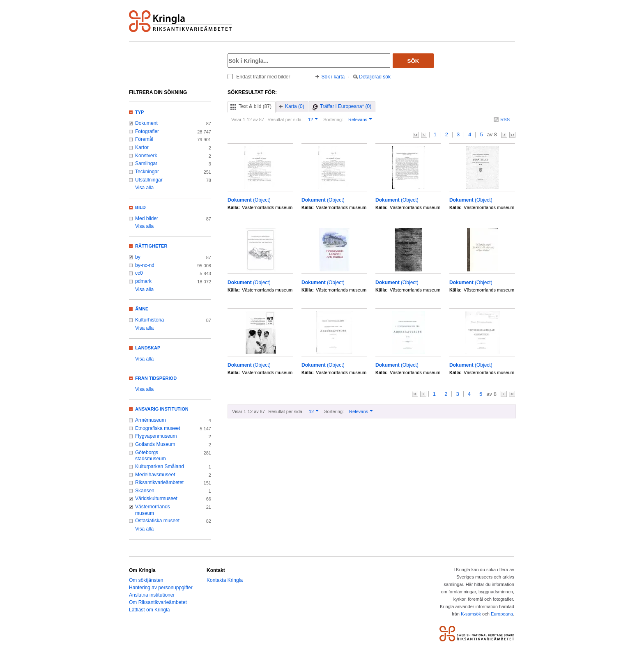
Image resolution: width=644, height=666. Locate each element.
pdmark (143, 281)
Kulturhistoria (149, 320)
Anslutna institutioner (152, 595)
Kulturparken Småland (160, 466)
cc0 (139, 273)
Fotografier (147, 131)
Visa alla (144, 188)
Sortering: (333, 119)
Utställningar (149, 180)
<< (416, 135)
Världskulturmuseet (156, 498)
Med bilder (147, 218)
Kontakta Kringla (225, 580)
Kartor (142, 147)
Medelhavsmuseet (155, 475)
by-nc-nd (145, 265)
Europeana (502, 614)
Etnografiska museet (158, 428)
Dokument (146, 123)
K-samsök (471, 614)
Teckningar (147, 172)
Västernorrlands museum (153, 510)
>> (512, 135)
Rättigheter (151, 246)
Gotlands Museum (155, 444)
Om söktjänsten (146, 580)
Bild (140, 207)
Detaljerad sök (375, 77)
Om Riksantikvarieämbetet (158, 602)
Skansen (145, 491)
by (138, 257)
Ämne (142, 309)
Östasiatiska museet (157, 521)
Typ (139, 112)
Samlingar (146, 163)
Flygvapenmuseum (156, 436)
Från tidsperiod (156, 378)
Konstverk (146, 156)
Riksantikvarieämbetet (159, 482)
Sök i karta (333, 77)
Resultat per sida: (285, 119)
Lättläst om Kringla (149, 610)
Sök (413, 61)
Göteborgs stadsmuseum (151, 456)
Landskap (148, 348)
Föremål (144, 139)
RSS (505, 119)
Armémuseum (151, 420)
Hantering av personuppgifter (161, 588)
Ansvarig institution (162, 409)
